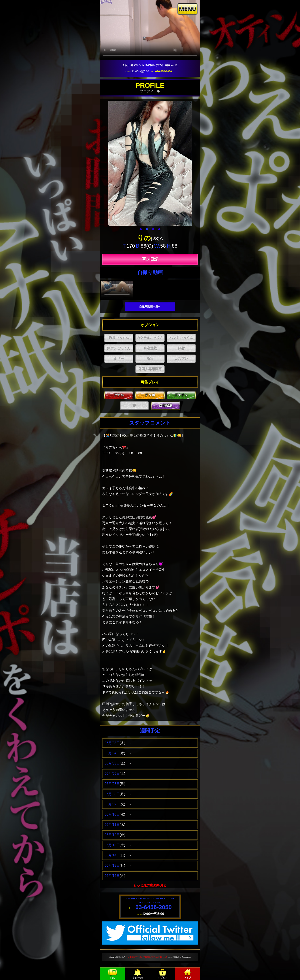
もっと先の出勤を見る (150, 885)
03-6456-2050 (164, 71)
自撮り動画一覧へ (150, 306)
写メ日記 (150, 259)
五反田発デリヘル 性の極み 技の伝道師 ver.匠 (147, 957)
